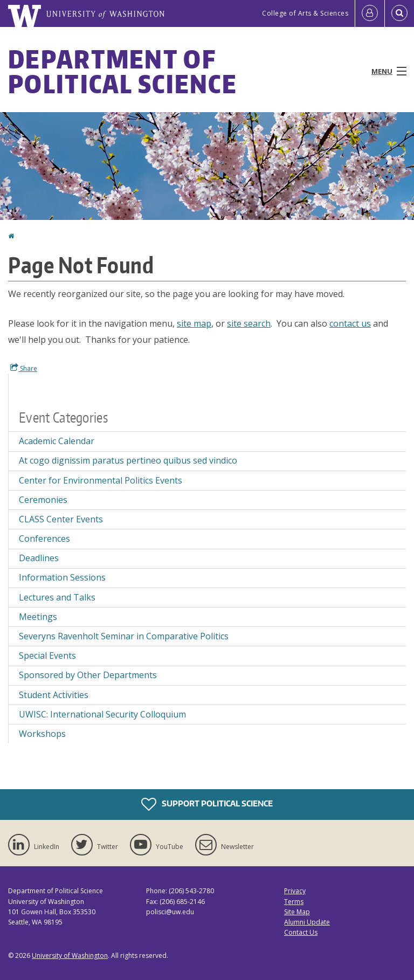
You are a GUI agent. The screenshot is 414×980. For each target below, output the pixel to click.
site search (249, 323)
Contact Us (301, 932)
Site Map (297, 912)
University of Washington (70, 955)
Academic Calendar (57, 441)
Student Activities (54, 695)
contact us (350, 323)
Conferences (44, 539)
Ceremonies (43, 500)
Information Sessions (62, 577)
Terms (294, 902)
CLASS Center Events (61, 519)
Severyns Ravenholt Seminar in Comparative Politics (124, 636)
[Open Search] (399, 13)
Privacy (295, 891)
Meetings (38, 617)
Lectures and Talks (57, 597)
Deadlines (39, 558)
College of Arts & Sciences (305, 13)
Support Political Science (207, 804)
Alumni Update (307, 922)
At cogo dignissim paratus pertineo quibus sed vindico (128, 460)
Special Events (47, 655)
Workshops (42, 734)
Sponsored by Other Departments (88, 675)
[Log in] (370, 13)
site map (194, 323)
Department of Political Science (123, 71)
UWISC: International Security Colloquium (102, 714)
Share (24, 368)
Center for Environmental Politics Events (101, 480)
